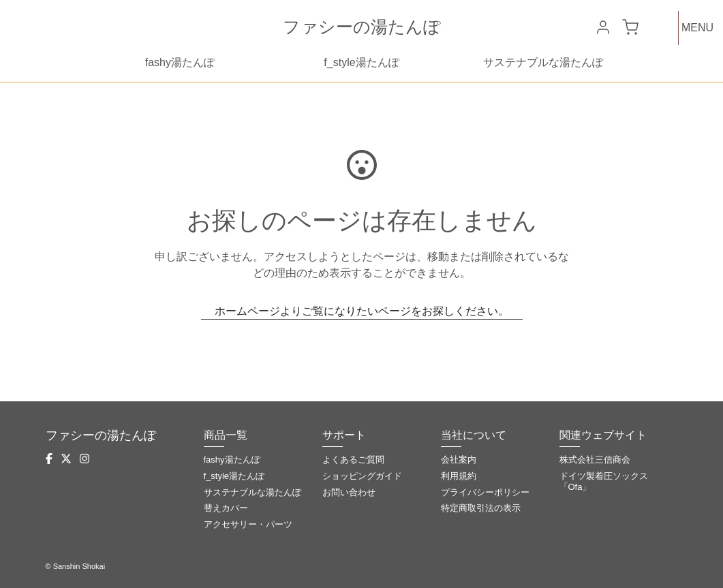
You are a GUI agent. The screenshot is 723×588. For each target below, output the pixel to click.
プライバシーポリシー (485, 492)
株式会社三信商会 (595, 460)
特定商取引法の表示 (481, 508)
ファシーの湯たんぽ (362, 27)
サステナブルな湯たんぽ (543, 62)
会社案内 (459, 460)
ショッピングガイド (362, 476)
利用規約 (459, 476)
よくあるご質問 (353, 460)
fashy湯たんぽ (180, 62)
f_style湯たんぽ (361, 62)
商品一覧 (226, 435)
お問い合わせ (349, 492)
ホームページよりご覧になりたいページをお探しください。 (362, 311)
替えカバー (226, 508)
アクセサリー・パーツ (248, 524)
